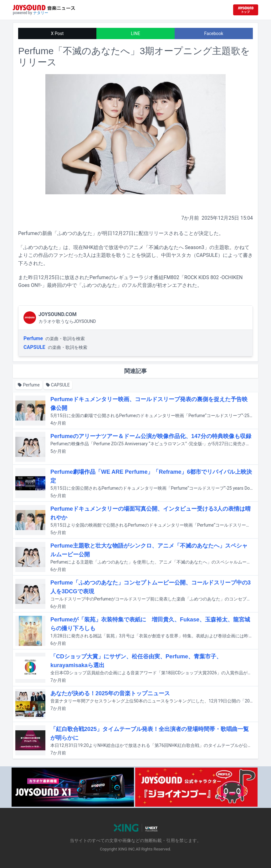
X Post (57, 33)
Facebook (214, 33)
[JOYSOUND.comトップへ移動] (246, 10)
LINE (135, 33)
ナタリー (41, 13)
